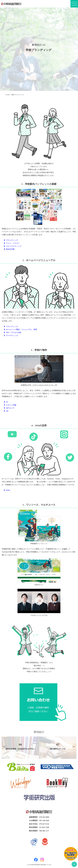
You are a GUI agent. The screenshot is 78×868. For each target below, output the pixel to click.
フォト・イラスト (12, 243)
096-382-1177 (44, 831)
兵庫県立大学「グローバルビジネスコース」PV (39, 385)
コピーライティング (13, 246)
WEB (7, 490)
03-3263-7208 (44, 827)
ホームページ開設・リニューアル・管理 (20, 329)
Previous (4, 746)
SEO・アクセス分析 (13, 332)
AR (6, 411)
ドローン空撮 (10, 405)
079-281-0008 (44, 817)
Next (74, 746)
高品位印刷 (9, 249)
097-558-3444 (44, 821)
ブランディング (11, 240)
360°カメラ (9, 408)
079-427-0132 (44, 824)
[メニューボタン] (74, 4)
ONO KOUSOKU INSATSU (38, 865)
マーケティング (11, 335)
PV (6, 402)
